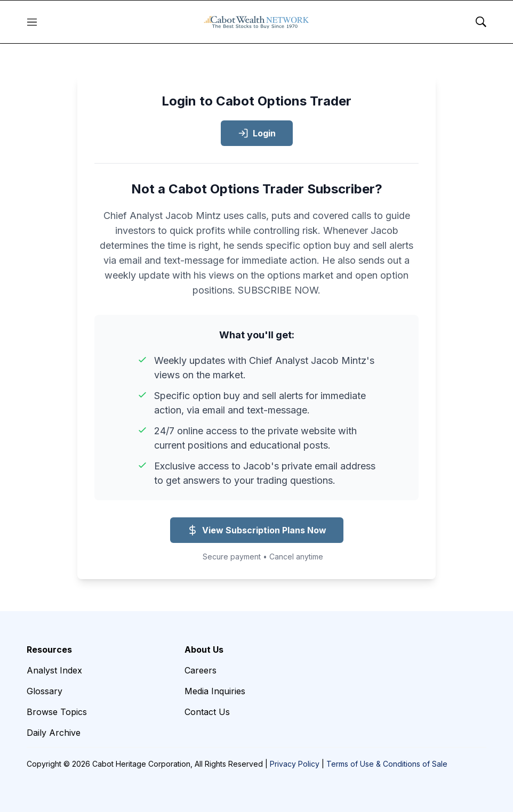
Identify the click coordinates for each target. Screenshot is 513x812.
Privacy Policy (295, 764)
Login (257, 133)
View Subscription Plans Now (257, 530)
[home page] (256, 22)
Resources (49, 649)
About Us (204, 649)
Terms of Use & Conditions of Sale (387, 764)
